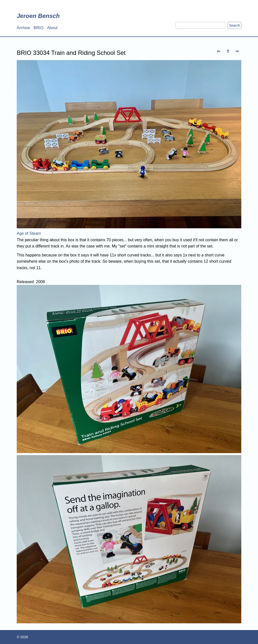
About (52, 28)
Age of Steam (29, 233)
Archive (23, 28)
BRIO (39, 28)
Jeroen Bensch (38, 16)
